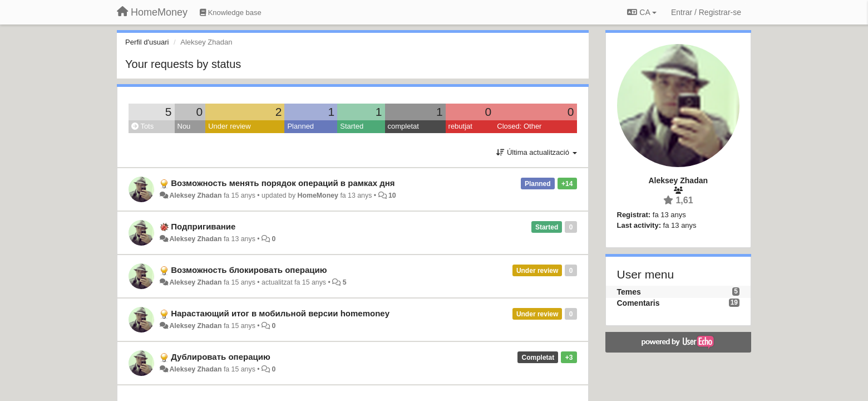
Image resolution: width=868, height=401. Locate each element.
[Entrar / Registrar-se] (706, 12)
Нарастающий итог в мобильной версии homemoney (280, 313)
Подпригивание (203, 226)
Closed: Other (519, 126)
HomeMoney (318, 195)
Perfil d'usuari (147, 42)
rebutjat (460, 126)
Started (352, 126)
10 (392, 195)
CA (642, 12)
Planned (300, 126)
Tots (142, 126)
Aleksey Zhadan (195, 195)
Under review (230, 126)
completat (403, 126)
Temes (629, 292)
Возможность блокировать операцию (249, 270)
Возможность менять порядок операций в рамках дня (283, 183)
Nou (184, 126)
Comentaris (638, 303)
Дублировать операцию (221, 357)
